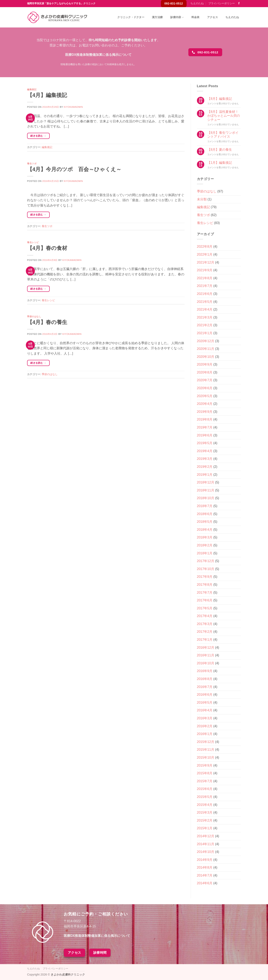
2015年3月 (205, 812)
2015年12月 (206, 742)
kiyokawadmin (73, 107)
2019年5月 (205, 443)
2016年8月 (205, 679)
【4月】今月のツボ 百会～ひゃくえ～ (74, 169)
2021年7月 (205, 286)
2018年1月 (205, 553)
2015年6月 (205, 789)
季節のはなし (34, 316)
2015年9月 (205, 765)
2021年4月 (205, 309)
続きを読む (38, 136)
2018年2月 (205, 545)
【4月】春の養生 (47, 322)
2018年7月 (205, 506)
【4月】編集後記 (47, 95)
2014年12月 (206, 836)
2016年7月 (205, 687)
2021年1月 (205, 333)
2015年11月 (206, 750)
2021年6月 (205, 294)
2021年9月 (205, 270)
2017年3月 (205, 624)
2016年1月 (205, 734)
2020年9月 (205, 364)
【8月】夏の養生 (220, 150)
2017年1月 (205, 640)
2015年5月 (205, 797)
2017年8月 (205, 585)
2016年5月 (205, 703)
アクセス (213, 17)
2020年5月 (205, 396)
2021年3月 (205, 317)
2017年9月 (205, 577)
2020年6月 (205, 388)
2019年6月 (205, 435)
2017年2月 (205, 632)
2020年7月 (205, 380)
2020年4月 (205, 404)
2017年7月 (205, 593)
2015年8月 (205, 773)
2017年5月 (205, 608)
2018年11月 (206, 490)
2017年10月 (206, 569)
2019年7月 (205, 427)
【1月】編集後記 (220, 163)
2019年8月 (205, 419)
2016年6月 (205, 695)
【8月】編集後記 (220, 99)
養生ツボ (32, 164)
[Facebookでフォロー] (239, 3)
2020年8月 (205, 372)
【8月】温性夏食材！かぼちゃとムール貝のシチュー (224, 116)
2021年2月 (205, 325)
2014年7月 (205, 875)
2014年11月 (206, 844)
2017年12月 (206, 561)
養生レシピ (33, 242)
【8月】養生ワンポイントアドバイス (223, 135)
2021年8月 (205, 278)
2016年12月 (206, 648)
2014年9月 (205, 860)
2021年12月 (206, 262)
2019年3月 (205, 459)
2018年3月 (205, 537)
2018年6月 (205, 514)
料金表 (196, 17)
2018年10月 (206, 498)
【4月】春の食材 (47, 248)
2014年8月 (205, 867)
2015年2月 (205, 820)
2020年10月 (206, 357)
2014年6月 (205, 883)
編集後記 (32, 89)
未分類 (202, 199)
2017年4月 (205, 616)
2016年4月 (205, 710)
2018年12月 (206, 482)
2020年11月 (206, 349)
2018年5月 (205, 522)
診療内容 (177, 17)
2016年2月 (205, 726)
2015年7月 (205, 781)
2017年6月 (205, 600)
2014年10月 (206, 852)
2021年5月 (205, 302)
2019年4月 (205, 451)
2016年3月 (205, 718)
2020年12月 (206, 341)
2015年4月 (205, 805)
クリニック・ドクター (131, 17)
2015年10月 (206, 758)
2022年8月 (205, 247)
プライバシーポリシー (222, 3)
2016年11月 (206, 655)
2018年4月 (205, 530)
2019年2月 (205, 467)
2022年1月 (205, 254)
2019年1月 (205, 475)
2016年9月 (205, 671)
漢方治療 (157, 17)
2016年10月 (206, 663)
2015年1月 (205, 828)
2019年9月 (205, 412)
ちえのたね (197, 3)
